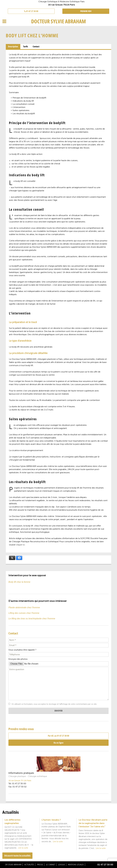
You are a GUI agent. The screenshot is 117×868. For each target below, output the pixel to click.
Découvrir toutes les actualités (17, 856)
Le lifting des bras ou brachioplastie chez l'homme (32, 619)
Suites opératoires (21, 110)
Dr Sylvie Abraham (13, 865)
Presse (40, 865)
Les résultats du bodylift (24, 113)
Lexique (62, 865)
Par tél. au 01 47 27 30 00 (58, 736)
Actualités (29, 865)
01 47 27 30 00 (31, 11)
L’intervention (19, 107)
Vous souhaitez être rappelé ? (22, 650)
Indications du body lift (23, 101)
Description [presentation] (13, 46)
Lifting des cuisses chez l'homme (24, 613)
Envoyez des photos (18, 659)
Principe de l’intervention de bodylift (29, 98)
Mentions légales (76, 865)
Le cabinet (51, 865)
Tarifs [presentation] (25, 46)
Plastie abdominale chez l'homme (24, 607)
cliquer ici (20, 545)
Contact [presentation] (36, 46)
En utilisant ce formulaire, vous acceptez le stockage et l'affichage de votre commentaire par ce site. (54, 704)
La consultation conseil (23, 104)
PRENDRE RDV (86, 11)
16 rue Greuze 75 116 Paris (20, 781)
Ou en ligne (58, 743)
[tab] (13, 47)
